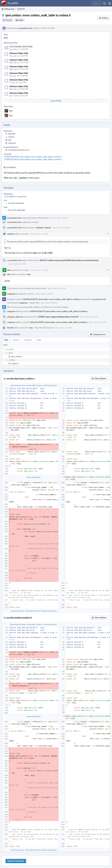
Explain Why (35, 302)
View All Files (56, 101)
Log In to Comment (16, 860)
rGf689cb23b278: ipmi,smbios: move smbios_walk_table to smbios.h (33, 159)
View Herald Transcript (44, 327)
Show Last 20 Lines (49, 610)
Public (21, 20)
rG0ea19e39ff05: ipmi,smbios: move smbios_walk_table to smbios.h (33, 157)
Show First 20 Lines (18, 385)
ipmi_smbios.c (17, 356)
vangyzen (12, 143)
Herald (10, 327)
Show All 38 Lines (34, 477)
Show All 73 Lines (34, 385)
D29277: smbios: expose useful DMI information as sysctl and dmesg (69, 260)
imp (11, 116)
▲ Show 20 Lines (17, 610)
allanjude (12, 134)
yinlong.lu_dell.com (15, 316)
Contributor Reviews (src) (19, 150)
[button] (110, 3)
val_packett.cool (25, 28)
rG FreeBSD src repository (15, 196)
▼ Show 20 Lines (50, 385)
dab (11, 111)
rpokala (11, 137)
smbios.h (15, 363)
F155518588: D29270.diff (21, 47)
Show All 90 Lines (33, 610)
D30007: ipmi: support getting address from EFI (58, 316)
